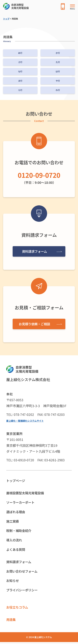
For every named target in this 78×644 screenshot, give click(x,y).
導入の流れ (14, 541)
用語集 (11, 621)
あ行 (20, 53)
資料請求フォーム (34, 251)
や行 (58, 81)
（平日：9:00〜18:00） (39, 177)
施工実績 (13, 522)
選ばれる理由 (16, 512)
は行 (58, 71)
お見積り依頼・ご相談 (34, 324)
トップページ (16, 481)
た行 (58, 62)
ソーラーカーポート (21, 503)
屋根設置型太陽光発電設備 (26, 493)
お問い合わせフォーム (22, 572)
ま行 (20, 81)
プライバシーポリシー (23, 592)
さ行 (20, 62)
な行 (20, 71)
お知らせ (13, 582)
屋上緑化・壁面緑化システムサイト (26, 421)
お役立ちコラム (18, 609)
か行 (58, 53)
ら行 (20, 90)
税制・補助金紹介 (19, 531)
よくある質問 (16, 550)
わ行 (58, 90)
